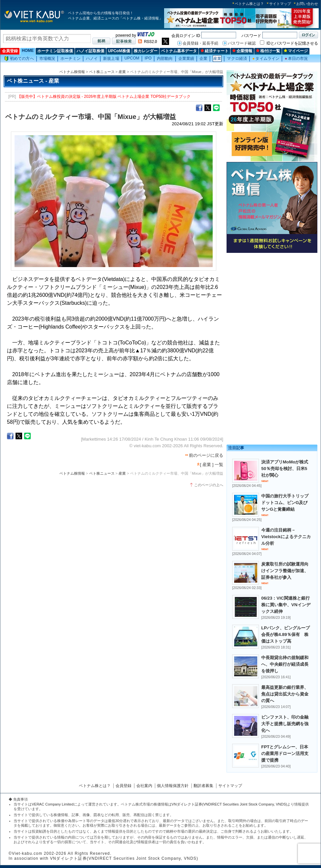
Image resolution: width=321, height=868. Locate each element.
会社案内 (144, 786)
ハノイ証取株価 (90, 51)
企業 (203, 59)
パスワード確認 (242, 43)
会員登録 (10, 51)
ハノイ (92, 59)
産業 (217, 59)
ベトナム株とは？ (249, 4)
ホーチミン (71, 59)
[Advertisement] (272, 302)
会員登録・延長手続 (200, 43)
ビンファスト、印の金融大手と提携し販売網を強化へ (285, 724)
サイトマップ (280, 4)
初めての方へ (19, 59)
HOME (28, 51)
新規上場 (111, 59)
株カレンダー (146, 51)
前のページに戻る (206, 455)
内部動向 (165, 59)
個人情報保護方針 (173, 786)
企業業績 (186, 59)
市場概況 (47, 59)
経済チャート (214, 51)
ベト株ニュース (102, 72)
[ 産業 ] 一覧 (212, 465)
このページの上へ (209, 485)
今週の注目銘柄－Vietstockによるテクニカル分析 (286, 537)
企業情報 (242, 51)
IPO (148, 58)
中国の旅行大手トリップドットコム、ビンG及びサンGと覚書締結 (285, 503)
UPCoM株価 (119, 51)
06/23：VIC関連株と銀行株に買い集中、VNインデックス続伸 (286, 605)
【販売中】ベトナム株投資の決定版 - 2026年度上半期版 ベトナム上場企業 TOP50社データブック (104, 97)
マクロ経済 (237, 59)
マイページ (296, 51)
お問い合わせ (307, 4)
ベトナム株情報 (72, 72)
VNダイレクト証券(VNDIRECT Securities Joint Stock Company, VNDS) (230, 804)
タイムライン (266, 59)
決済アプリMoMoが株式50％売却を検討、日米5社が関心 (285, 469)
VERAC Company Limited (53, 804)
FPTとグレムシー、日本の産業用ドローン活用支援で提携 (285, 753)
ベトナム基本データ (179, 51)
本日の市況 (296, 59)
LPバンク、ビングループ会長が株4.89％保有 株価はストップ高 (285, 634)
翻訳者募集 (203, 786)
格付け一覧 (268, 51)
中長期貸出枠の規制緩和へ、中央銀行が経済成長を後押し (285, 664)
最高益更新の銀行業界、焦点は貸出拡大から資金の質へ (285, 694)
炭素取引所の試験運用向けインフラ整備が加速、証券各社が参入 (285, 571)
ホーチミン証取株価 (55, 51)
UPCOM (132, 58)
